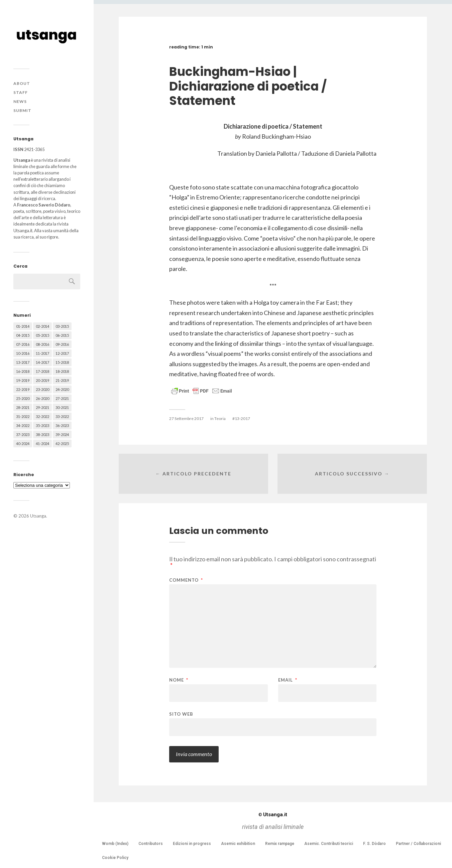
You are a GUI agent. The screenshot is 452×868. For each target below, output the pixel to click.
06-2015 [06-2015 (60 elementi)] (62, 335)
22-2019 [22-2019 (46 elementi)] (23, 389)
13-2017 (242, 418)
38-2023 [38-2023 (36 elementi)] (42, 435)
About (22, 83)
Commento (186, 580)
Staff (21, 92)
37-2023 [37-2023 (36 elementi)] (23, 435)
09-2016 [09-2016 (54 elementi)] (62, 344)
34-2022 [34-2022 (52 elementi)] (23, 425)
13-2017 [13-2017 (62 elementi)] (23, 362)
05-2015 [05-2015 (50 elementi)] (42, 335)
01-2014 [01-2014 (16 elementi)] (23, 326)
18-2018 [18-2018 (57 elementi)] (62, 371)
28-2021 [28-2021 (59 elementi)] (23, 407)
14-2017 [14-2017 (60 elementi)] (42, 362)
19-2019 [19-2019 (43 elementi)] (23, 380)
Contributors (151, 844)
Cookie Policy (115, 858)
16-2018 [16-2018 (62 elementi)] (23, 371)
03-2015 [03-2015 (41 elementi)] (62, 326)
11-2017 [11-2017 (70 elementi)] (42, 353)
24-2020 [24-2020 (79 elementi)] (62, 389)
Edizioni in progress (192, 844)
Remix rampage (280, 844)
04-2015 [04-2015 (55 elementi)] (23, 335)
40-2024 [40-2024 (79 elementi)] (23, 444)
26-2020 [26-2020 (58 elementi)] (42, 398)
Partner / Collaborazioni (418, 844)
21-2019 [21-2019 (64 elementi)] (62, 380)
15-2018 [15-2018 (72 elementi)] (62, 362)
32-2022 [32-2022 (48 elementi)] (42, 416)
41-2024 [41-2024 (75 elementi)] (42, 444)
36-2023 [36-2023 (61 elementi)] (62, 425)
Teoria (220, 418)
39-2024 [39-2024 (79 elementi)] (62, 435)
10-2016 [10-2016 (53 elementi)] (23, 353)
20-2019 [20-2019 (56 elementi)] (42, 380)
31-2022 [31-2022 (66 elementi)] (23, 416)
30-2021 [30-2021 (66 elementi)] (62, 407)
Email (288, 680)
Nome (179, 680)
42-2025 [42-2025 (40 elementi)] (62, 444)
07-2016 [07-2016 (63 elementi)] (23, 344)
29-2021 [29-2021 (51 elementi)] (42, 407)
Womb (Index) (115, 844)
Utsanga (38, 516)
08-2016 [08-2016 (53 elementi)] (42, 344)
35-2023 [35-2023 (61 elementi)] (42, 425)
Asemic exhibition (238, 844)
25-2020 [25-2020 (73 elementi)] (23, 398)
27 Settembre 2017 (186, 418)
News (20, 101)
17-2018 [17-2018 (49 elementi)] (42, 371)
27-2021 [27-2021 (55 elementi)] (62, 398)
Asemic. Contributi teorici (329, 844)
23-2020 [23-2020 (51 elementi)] (42, 389)
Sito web (181, 714)
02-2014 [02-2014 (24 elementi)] (42, 326)
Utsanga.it (273, 815)
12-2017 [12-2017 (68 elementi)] (62, 353)
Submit (22, 110)
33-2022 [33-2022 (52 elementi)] (62, 416)
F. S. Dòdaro (374, 844)
